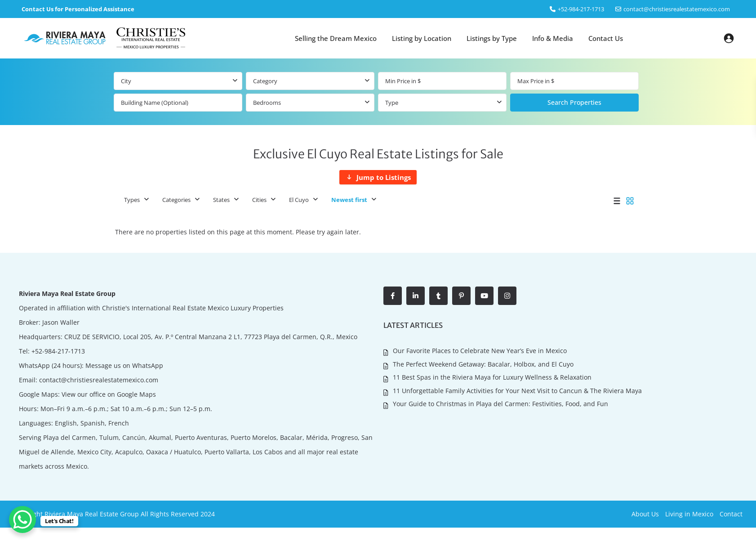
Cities (259, 200)
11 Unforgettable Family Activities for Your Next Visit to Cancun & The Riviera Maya (517, 391)
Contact (731, 514)
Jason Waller (61, 322)
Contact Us (606, 38)
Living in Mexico (689, 514)
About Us (645, 514)
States (221, 200)
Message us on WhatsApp (124, 365)
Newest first (349, 200)
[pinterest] (461, 296)
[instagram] (507, 296)
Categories (176, 200)
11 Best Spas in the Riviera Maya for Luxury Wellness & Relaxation (492, 377)
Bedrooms (267, 103)
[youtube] (484, 296)
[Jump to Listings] (378, 177)
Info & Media (553, 38)
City (126, 81)
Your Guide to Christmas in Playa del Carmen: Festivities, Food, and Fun (500, 404)
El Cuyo (299, 200)
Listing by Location (422, 38)
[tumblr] (438, 296)
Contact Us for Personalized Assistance (78, 9)
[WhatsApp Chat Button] (22, 520)
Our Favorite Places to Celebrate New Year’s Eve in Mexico (480, 351)
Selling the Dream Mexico (336, 38)
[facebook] (393, 296)
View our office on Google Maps (109, 394)
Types (132, 200)
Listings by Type (492, 38)
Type (392, 103)
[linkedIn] (416, 296)
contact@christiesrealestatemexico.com (677, 9)
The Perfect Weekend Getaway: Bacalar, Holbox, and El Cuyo (483, 364)
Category (265, 81)
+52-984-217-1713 (58, 351)
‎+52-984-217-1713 (581, 9)
